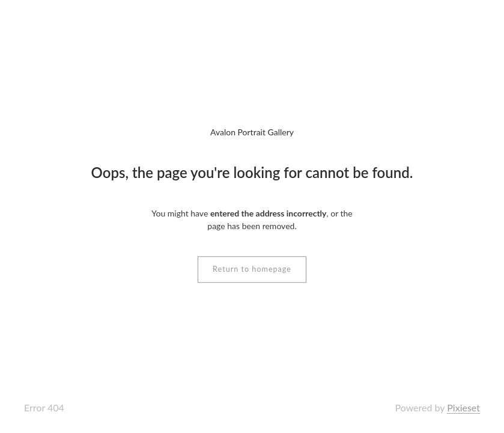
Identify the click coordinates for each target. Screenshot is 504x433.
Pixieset (463, 407)
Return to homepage (252, 269)
